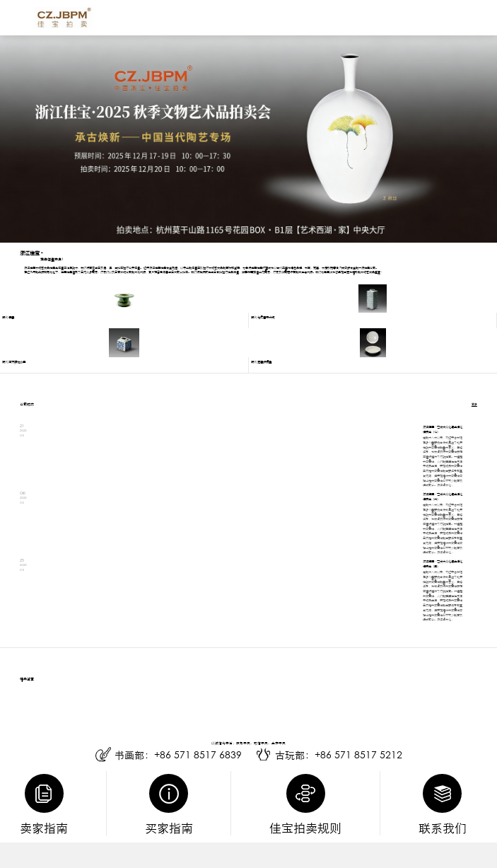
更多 (474, 405)
